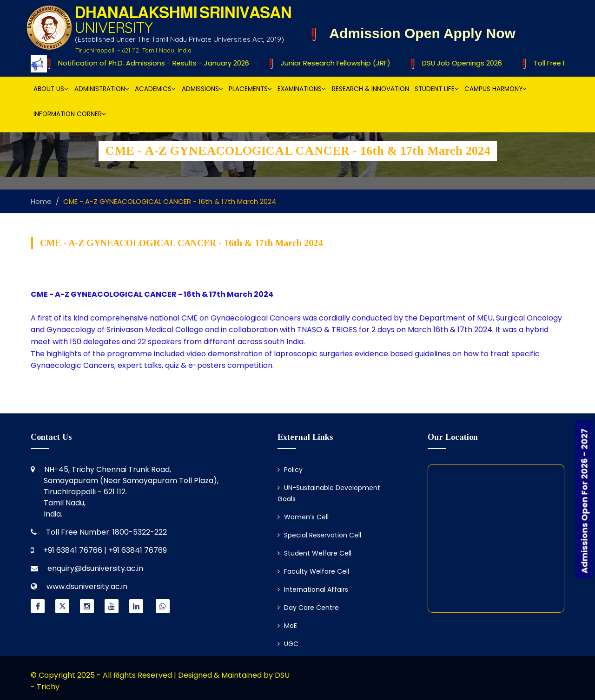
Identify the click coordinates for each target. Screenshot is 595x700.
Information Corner (70, 114)
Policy (290, 470)
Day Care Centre (308, 608)
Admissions (202, 89)
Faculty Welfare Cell (313, 571)
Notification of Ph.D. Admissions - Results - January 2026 (149, 63)
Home (41, 201)
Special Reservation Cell (319, 535)
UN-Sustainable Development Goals (329, 493)
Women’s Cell (303, 517)
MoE (287, 626)
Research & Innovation (370, 89)
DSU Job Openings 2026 (457, 63)
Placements (250, 89)
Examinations (302, 89)
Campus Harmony (496, 89)
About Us (51, 89)
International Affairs (313, 589)
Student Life (437, 89)
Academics (155, 89)
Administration (102, 89)
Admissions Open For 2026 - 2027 (585, 501)
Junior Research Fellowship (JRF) (332, 63)
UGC (288, 644)
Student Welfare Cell (314, 553)
